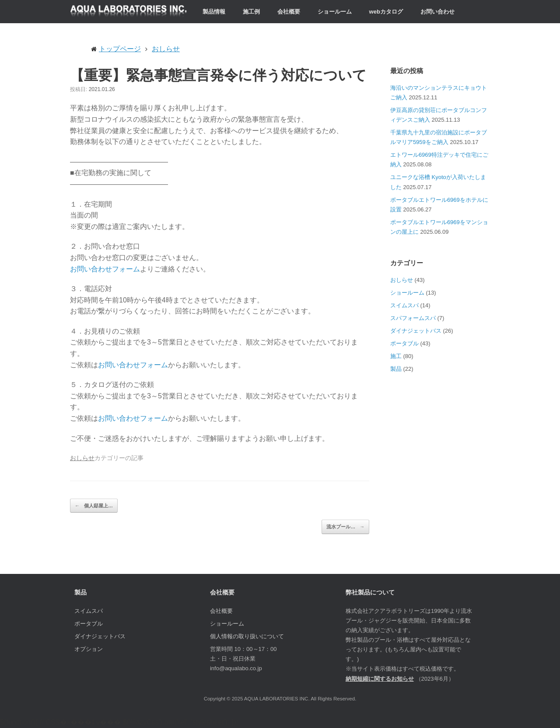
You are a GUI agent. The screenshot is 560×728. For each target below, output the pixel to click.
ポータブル (404, 343)
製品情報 (214, 12)
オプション (89, 649)
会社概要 (289, 12)
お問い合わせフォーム (105, 269)
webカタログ (386, 12)
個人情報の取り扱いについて (247, 636)
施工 (396, 356)
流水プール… (345, 527)
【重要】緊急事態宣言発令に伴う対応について (218, 75)
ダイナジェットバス (416, 331)
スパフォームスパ (413, 318)
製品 (396, 369)
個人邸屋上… (94, 506)
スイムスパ (404, 305)
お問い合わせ (437, 12)
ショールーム (335, 12)
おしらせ (82, 458)
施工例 (251, 12)
